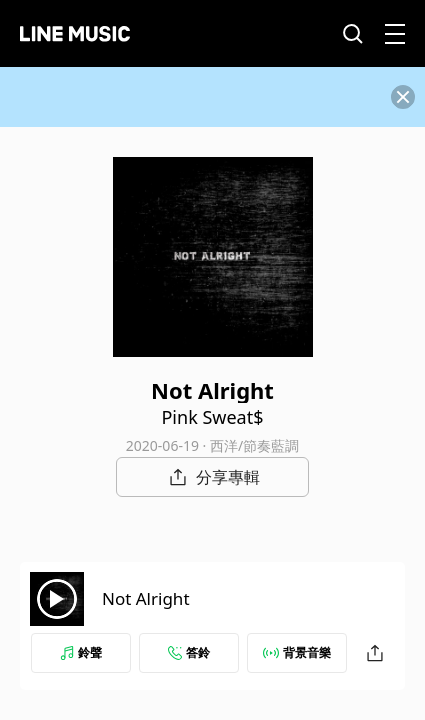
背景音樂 (297, 652)
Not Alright (146, 598)
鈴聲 (81, 652)
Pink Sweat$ (212, 417)
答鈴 (189, 652)
